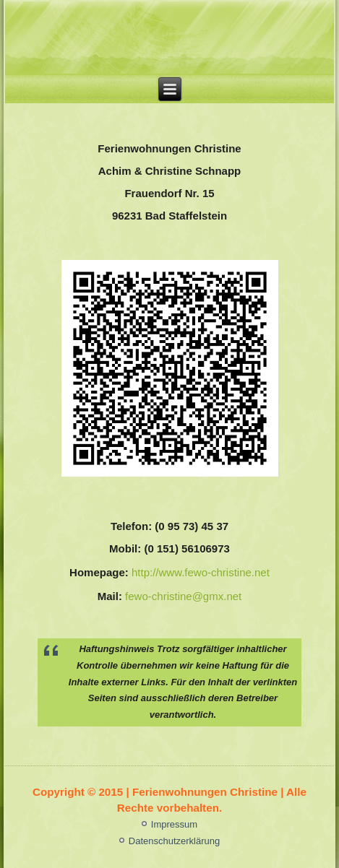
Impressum (174, 824)
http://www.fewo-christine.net (201, 572)
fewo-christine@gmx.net (183, 596)
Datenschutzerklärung (174, 841)
